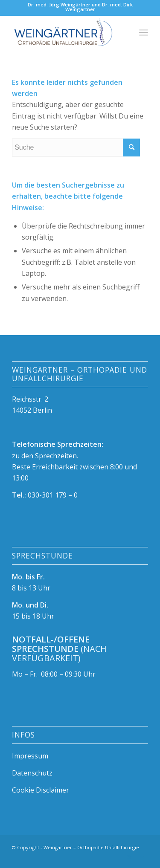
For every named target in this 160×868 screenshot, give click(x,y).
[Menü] (144, 32)
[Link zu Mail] (142, 857)
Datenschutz (32, 773)
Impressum (30, 756)
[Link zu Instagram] (129, 857)
